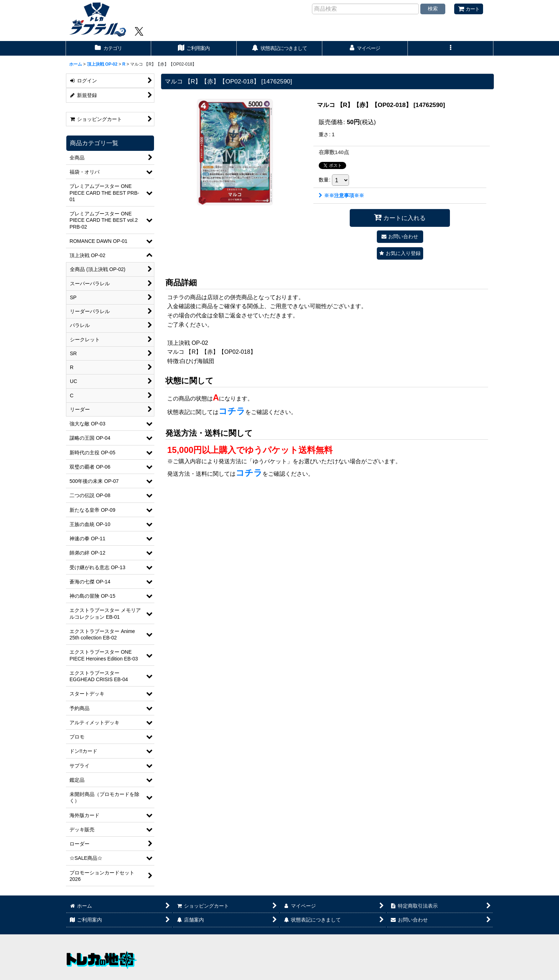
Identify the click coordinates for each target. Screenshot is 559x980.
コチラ (232, 411)
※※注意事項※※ (341, 195)
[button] (451, 48)
